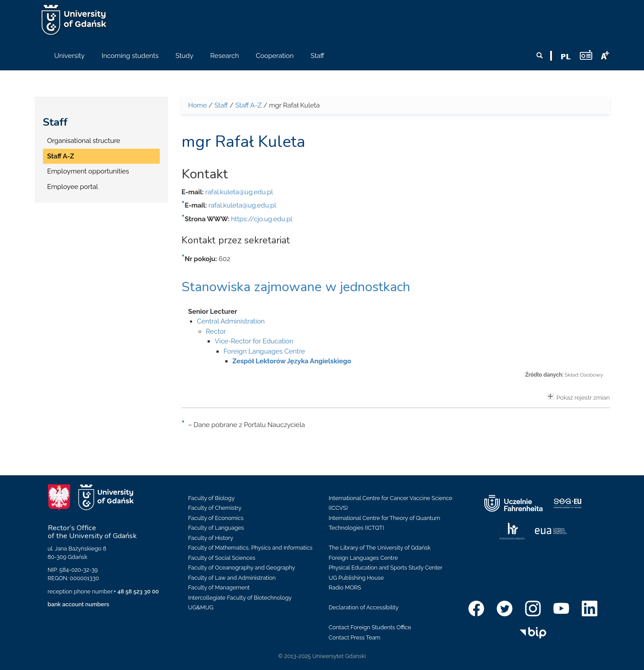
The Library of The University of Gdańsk (380, 548)
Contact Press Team (355, 637)
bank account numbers (79, 604)
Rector (216, 331)
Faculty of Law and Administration (232, 578)
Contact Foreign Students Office (370, 627)
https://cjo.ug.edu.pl (262, 219)
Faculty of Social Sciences (222, 558)
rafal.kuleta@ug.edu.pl (239, 192)
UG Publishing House (357, 578)
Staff (55, 122)
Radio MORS (345, 587)
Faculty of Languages (216, 528)
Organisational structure (84, 141)
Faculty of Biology (211, 498)
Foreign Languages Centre (264, 351)
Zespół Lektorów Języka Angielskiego (292, 361)
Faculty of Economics (216, 518)
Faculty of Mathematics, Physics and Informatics (250, 548)
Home (197, 105)
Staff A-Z (61, 156)
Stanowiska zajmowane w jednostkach (296, 287)
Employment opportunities (88, 171)
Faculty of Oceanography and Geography (242, 568)
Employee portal (73, 187)
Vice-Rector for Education (254, 341)
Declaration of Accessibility (364, 607)
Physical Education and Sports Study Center (386, 568)
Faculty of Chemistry (215, 508)
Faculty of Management (219, 587)
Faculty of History (211, 538)
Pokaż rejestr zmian (578, 397)
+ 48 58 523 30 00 (136, 591)
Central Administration (231, 321)
